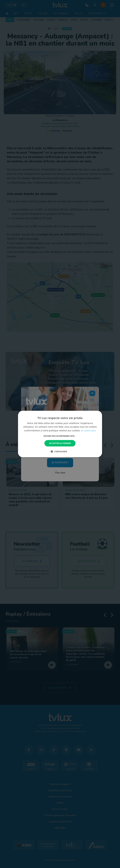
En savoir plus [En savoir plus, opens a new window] (88, 430)
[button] (60, 436)
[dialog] (60, 434)
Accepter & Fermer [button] (60, 443)
